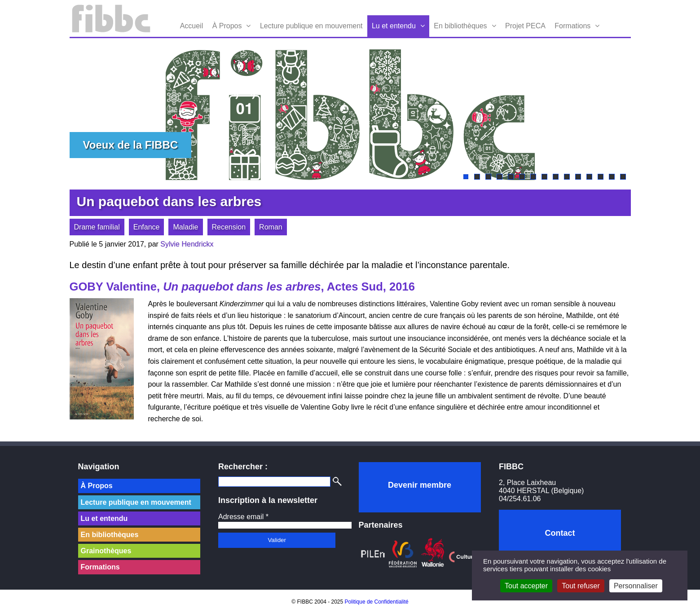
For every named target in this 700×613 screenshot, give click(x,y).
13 (601, 177)
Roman (271, 227)
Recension (229, 227)
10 (567, 177)
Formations (572, 26)
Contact (560, 533)
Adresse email (243, 517)
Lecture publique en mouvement (311, 26)
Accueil (192, 26)
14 (612, 177)
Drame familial (97, 227)
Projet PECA (525, 26)
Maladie (185, 227)
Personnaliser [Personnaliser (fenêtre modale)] (636, 586)
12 (589, 177)
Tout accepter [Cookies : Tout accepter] (526, 586)
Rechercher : (243, 467)
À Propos (227, 26)
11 (578, 177)
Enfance (147, 227)
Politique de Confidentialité (377, 602)
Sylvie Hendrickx (187, 244)
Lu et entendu (394, 26)
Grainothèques (106, 551)
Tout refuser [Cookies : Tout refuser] (581, 586)
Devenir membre (420, 485)
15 (623, 177)
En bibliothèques (460, 26)
